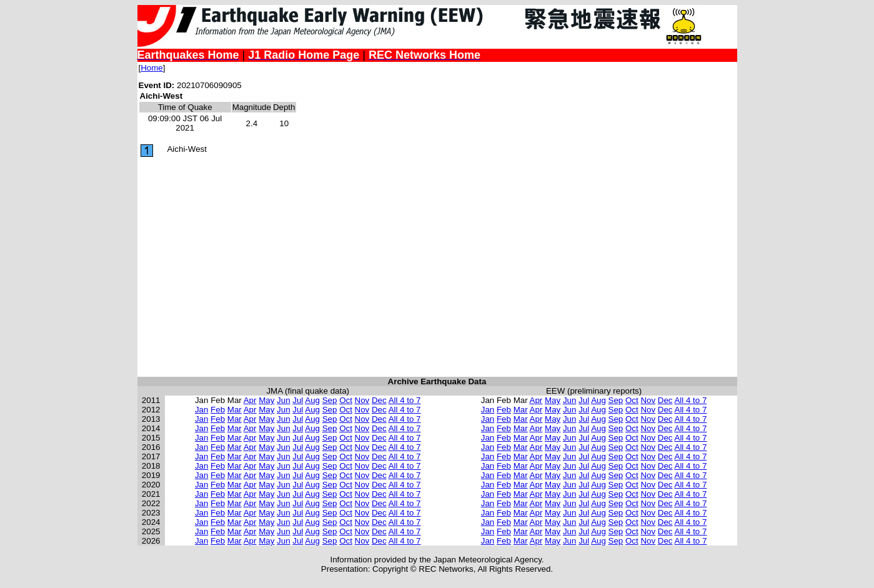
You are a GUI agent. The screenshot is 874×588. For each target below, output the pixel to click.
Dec (379, 400)
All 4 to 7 (405, 400)
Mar (235, 410)
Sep (330, 400)
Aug (312, 400)
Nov (362, 400)
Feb (218, 410)
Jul (298, 400)
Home (152, 68)
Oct (346, 400)
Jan (202, 410)
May (266, 400)
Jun (284, 400)
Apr (250, 400)
